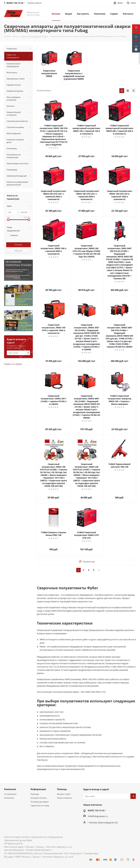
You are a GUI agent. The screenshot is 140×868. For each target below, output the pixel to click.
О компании (10, 794)
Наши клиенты (65, 798)
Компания (10, 789)
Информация (38, 789)
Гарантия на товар (40, 805)
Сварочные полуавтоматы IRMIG (49, 73)
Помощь (35, 794)
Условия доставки (40, 802)
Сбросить (18, 251)
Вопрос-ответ (64, 794)
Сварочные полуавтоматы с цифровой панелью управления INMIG (74, 75)
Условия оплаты (39, 798)
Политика (9, 798)
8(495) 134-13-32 (96, 810)
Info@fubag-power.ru (98, 816)
